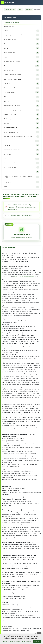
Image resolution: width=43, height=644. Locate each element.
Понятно (37, 641)
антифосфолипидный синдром (25, 277)
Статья (20, 10)
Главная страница (10, 10)
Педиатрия (29, 10)
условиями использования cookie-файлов (16, 641)
